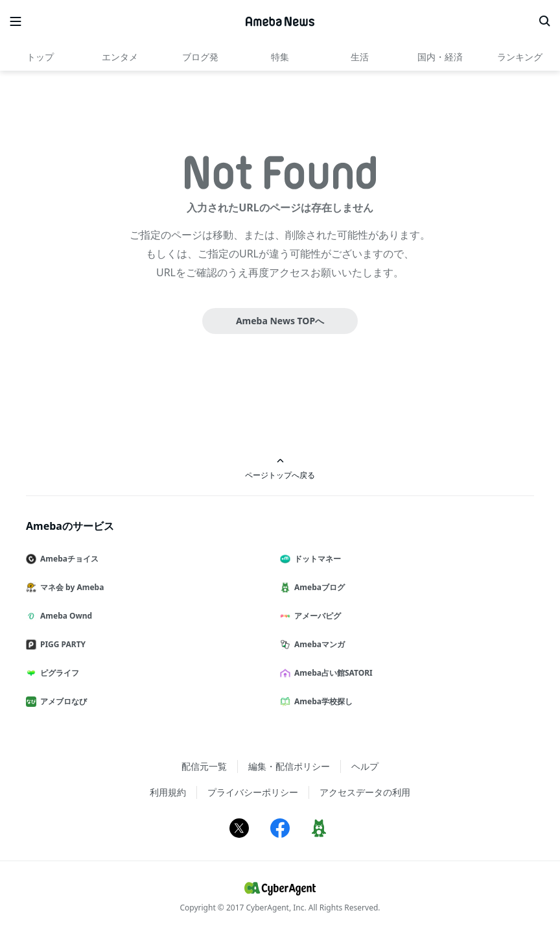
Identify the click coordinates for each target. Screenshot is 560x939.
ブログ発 (200, 57)
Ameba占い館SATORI (332, 673)
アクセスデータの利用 (365, 792)
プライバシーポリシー (253, 792)
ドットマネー (316, 559)
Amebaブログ (318, 587)
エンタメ (120, 57)
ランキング (520, 57)
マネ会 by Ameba (70, 587)
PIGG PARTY (61, 644)
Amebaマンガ (318, 644)
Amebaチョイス (67, 559)
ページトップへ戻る (280, 469)
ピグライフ (58, 673)
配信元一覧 (204, 766)
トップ (40, 57)
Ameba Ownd (64, 616)
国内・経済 (440, 57)
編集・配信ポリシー (289, 766)
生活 (360, 57)
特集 (280, 57)
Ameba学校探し (321, 701)
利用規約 (168, 792)
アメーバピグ (316, 616)
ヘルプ (365, 766)
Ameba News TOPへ (280, 321)
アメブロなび (62, 701)
